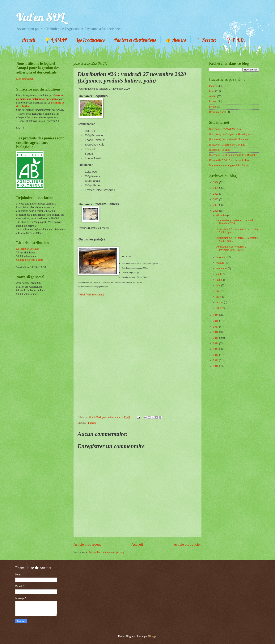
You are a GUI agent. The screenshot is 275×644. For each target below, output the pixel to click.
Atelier (213, 96)
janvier (220, 308)
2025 (216, 188)
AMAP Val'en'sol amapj (91, 294)
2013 (216, 349)
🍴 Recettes (206, 40)
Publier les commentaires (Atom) (106, 552)
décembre (222, 216)
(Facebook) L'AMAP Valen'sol (225, 129)
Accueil (28, 40)
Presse (212, 107)
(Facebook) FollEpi (219, 150)
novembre (222, 257)
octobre (221, 263)
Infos (212, 91)
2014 (216, 343)
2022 (216, 199)
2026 (216, 182)
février (220, 302)
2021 (216, 205)
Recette (213, 102)
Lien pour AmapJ (25, 79)
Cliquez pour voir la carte (30, 260)
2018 (216, 321)
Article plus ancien (188, 544)
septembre (222, 268)
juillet (220, 280)
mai (219, 291)
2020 (216, 211)
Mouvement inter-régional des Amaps (229, 165)
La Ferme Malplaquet (28, 249)
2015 (216, 338)
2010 (216, 366)
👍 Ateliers (176, 40)
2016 (216, 332)
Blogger (152, 636)
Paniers (92, 423)
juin (219, 285)
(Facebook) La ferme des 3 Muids (227, 145)
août (219, 274)
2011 (216, 360)
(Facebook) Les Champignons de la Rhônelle (233, 155)
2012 (216, 355)
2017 (216, 327)
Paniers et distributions (135, 40)
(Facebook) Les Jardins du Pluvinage (229, 139)
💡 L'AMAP (56, 40)
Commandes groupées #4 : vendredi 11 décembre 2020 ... (236, 222)
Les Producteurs (91, 40)
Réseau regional (218, 112)
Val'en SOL (40, 17)
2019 (216, 315)
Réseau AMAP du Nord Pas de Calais (229, 160)
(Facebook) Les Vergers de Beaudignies (230, 134)
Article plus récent (87, 544)
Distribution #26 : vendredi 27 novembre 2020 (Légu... (232, 248)
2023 (216, 194)
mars (219, 297)
